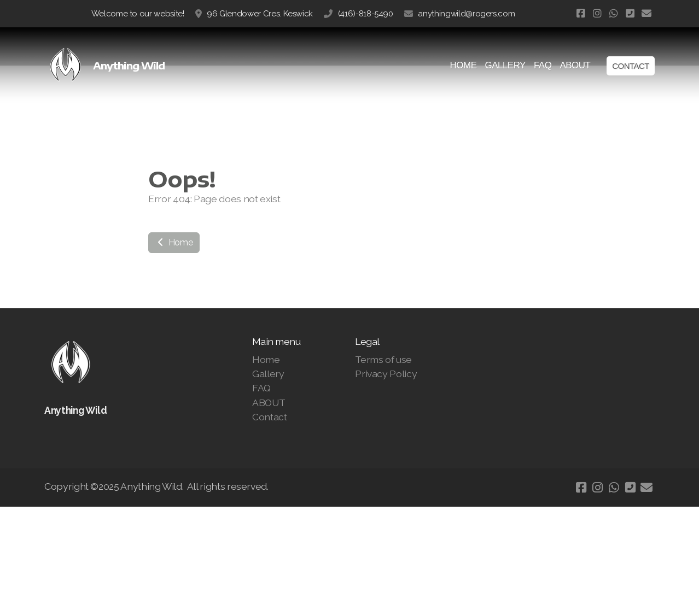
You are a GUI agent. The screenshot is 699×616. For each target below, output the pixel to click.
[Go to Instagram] (597, 14)
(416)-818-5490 (366, 14)
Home (174, 242)
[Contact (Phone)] (630, 14)
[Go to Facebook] (581, 14)
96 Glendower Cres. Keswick (260, 14)
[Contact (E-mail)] (646, 14)
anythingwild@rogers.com (466, 14)
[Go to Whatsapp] (614, 14)
